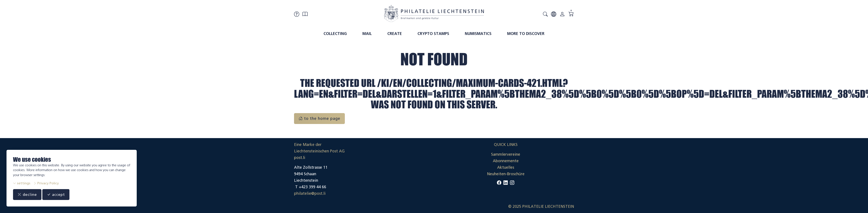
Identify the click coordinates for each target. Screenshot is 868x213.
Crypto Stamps (433, 34)
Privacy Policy (46, 183)
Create (395, 34)
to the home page (319, 119)
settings (22, 183)
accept (57, 195)
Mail (367, 34)
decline (27, 195)
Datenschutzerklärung (554, 167)
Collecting (335, 34)
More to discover (526, 34)
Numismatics (478, 34)
